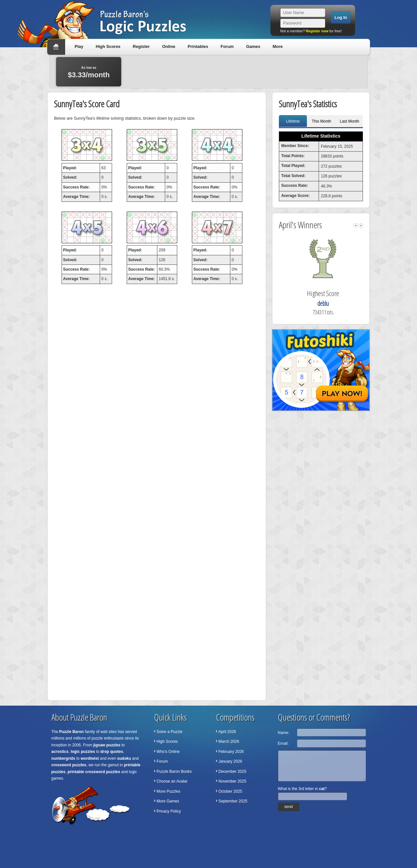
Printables (198, 46)
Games (253, 46)
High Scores (108, 46)
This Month (321, 121)
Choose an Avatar (172, 781)
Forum (227, 46)
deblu (328, 303)
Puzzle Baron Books (174, 771)
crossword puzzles (69, 765)
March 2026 (229, 741)
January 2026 (230, 761)
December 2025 (232, 771)
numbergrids (63, 758)
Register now (317, 31)
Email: (283, 743)
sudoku (124, 758)
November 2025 (232, 781)
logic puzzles (83, 752)
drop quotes (112, 752)
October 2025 (230, 791)
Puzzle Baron (72, 732)
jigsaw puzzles (107, 745)
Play (79, 46)
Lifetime (293, 121)
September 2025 (233, 801)
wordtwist (90, 758)
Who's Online (168, 752)
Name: (284, 733)
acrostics (60, 752)
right (361, 225)
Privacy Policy (169, 811)
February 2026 (231, 752)
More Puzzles (169, 791)
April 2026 (227, 732)
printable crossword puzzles (94, 772)
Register (141, 46)
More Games (168, 801)
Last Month (349, 121)
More (278, 46)
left (356, 225)
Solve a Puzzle (170, 732)
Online (169, 46)
